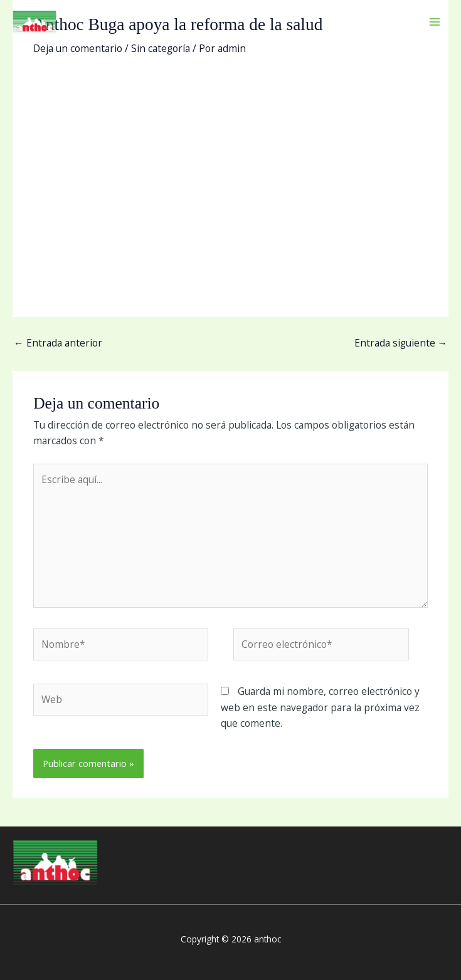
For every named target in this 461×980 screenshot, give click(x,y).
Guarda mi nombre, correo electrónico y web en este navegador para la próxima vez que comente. (320, 707)
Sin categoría (161, 48)
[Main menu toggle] (435, 22)
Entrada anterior (58, 343)
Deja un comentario (78, 48)
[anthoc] (34, 22)
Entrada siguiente (401, 343)
